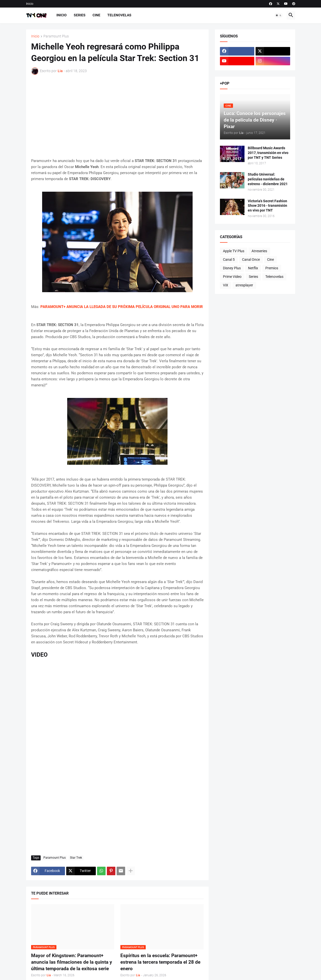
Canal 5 (229, 260)
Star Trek (76, 858)
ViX (226, 285)
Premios (272, 268)
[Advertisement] (117, 116)
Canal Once (251, 260)
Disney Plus (232, 268)
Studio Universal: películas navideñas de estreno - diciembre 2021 (268, 179)
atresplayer (244, 285)
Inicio (30, 4)
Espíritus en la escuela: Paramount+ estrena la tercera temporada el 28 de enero (160, 962)
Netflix (253, 268)
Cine (96, 15)
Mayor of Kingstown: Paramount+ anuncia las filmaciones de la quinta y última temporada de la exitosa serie (72, 962)
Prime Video (232, 277)
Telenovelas (119, 15)
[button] (279, 15)
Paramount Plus (56, 36)
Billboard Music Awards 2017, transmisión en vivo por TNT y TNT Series (268, 153)
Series (80, 15)
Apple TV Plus (234, 251)
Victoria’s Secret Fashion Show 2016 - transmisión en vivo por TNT (267, 206)
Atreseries (259, 251)
